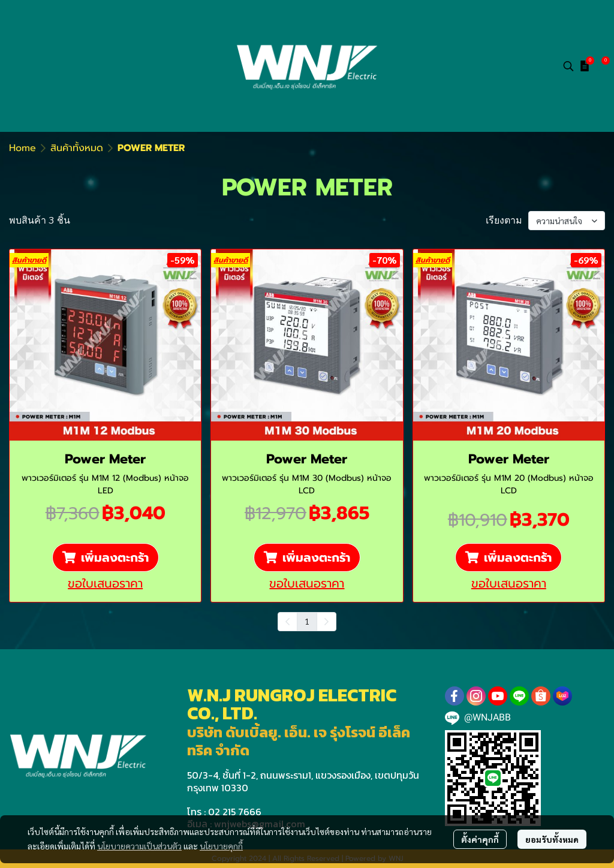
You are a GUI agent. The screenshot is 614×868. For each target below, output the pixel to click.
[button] (568, 66)
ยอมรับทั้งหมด (552, 839)
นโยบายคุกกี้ (221, 846)
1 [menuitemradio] (307, 621)
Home (22, 148)
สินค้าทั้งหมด (77, 148)
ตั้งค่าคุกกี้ (480, 839)
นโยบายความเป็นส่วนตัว (139, 846)
